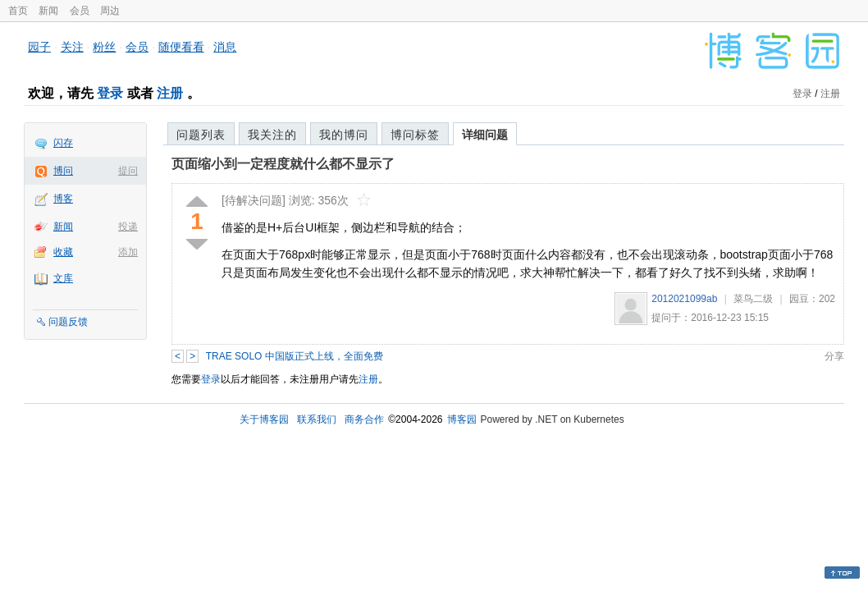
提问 (128, 171)
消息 (225, 47)
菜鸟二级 (753, 299)
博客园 (462, 419)
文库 (63, 278)
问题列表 (201, 135)
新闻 (48, 11)
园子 (39, 47)
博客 (63, 199)
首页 (18, 11)
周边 (110, 11)
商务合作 (364, 419)
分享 (834, 356)
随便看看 (181, 47)
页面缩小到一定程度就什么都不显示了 (283, 164)
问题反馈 (68, 322)
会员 (80, 11)
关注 (72, 47)
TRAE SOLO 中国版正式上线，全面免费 (295, 356)
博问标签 (415, 135)
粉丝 (104, 47)
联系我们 (317, 419)
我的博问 (344, 135)
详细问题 (485, 135)
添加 (128, 252)
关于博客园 (264, 419)
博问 (63, 171)
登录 (110, 93)
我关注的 (272, 135)
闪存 (63, 143)
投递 (128, 227)
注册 (170, 93)
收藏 (63, 252)
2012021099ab (684, 299)
